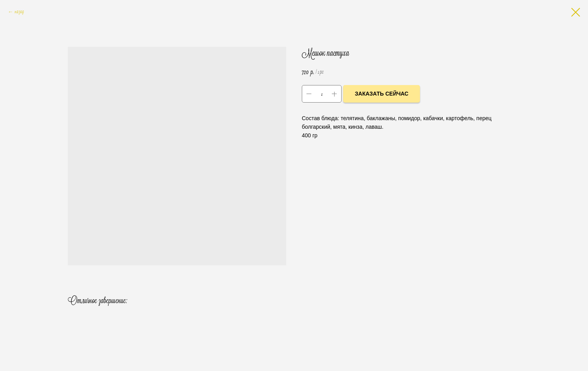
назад (19, 12)
